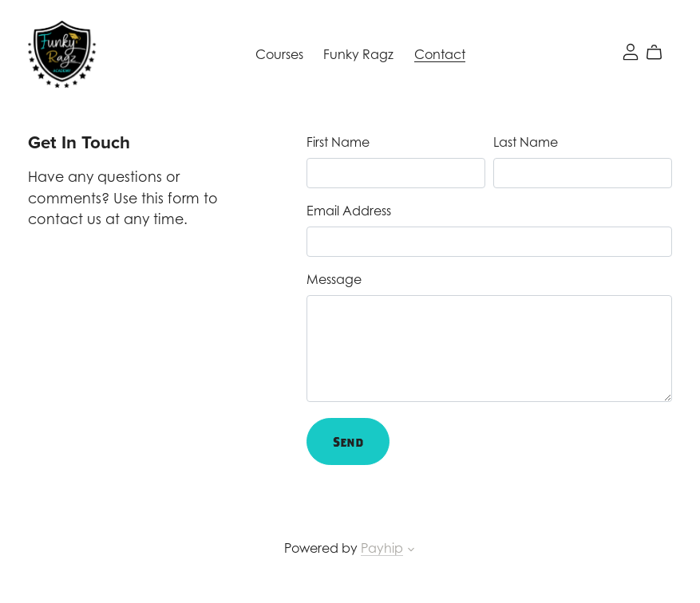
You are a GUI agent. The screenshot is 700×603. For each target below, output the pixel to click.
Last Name (526, 142)
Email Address (349, 211)
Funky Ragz (358, 54)
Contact (440, 54)
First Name (338, 142)
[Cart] (660, 53)
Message (334, 279)
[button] (411, 551)
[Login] (631, 50)
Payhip (382, 548)
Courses (279, 54)
